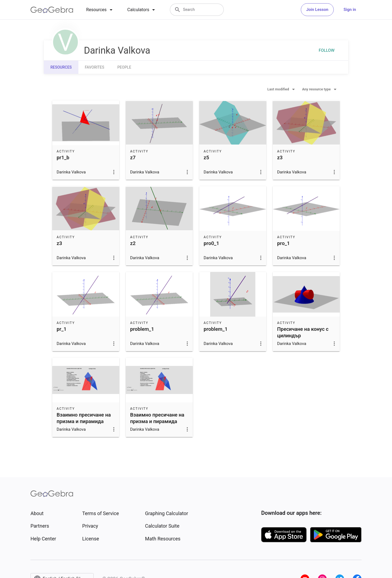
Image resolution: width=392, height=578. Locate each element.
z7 (133, 158)
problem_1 (142, 329)
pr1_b (63, 158)
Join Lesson (317, 10)
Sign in (350, 10)
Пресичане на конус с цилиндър (303, 332)
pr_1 (62, 329)
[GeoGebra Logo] (52, 10)
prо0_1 (211, 243)
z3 (280, 158)
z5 (206, 158)
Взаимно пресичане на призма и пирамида (84, 418)
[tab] (100, 10)
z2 (133, 243)
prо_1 (284, 243)
